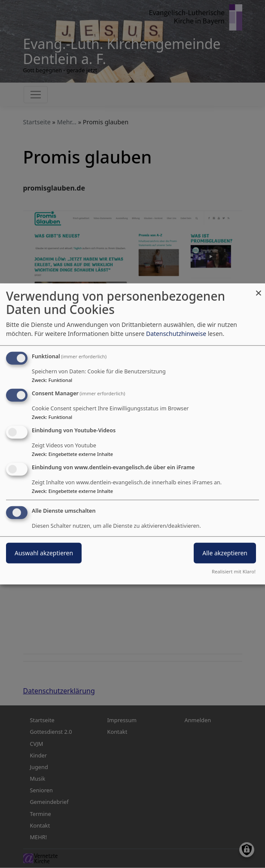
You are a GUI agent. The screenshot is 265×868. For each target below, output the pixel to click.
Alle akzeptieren (225, 553)
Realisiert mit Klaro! (234, 571)
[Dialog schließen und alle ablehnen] (259, 289)
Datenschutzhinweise (176, 334)
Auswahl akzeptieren (44, 553)
